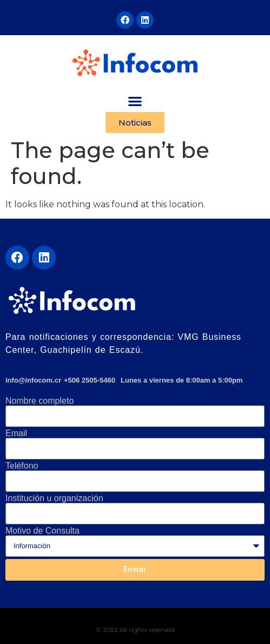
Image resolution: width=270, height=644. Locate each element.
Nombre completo (39, 401)
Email (16, 433)
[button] (135, 101)
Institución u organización (54, 498)
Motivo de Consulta (42, 531)
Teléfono (22, 466)
